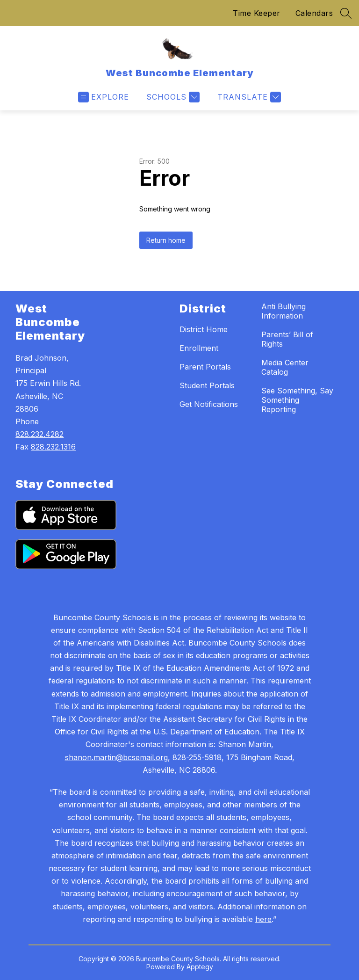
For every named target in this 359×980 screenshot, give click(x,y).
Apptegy (200, 967)
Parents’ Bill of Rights (287, 339)
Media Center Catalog (285, 367)
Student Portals (207, 385)
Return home (166, 240)
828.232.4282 (39, 434)
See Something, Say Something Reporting (297, 400)
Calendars (314, 13)
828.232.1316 (53, 447)
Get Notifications (209, 404)
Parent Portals (205, 367)
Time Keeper (257, 13)
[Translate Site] (248, 97)
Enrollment (199, 348)
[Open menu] (104, 97)
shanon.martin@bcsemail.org (116, 757)
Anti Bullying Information (284, 311)
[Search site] (346, 13)
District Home (204, 329)
